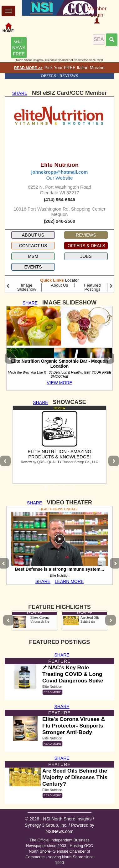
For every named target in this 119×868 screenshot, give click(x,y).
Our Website (59, 178)
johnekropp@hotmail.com (59, 172)
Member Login (97, 15)
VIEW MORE (59, 383)
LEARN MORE (69, 581)
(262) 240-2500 (59, 221)
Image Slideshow (27, 287)
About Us (60, 285)
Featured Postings (92, 287)
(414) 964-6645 (59, 200)
